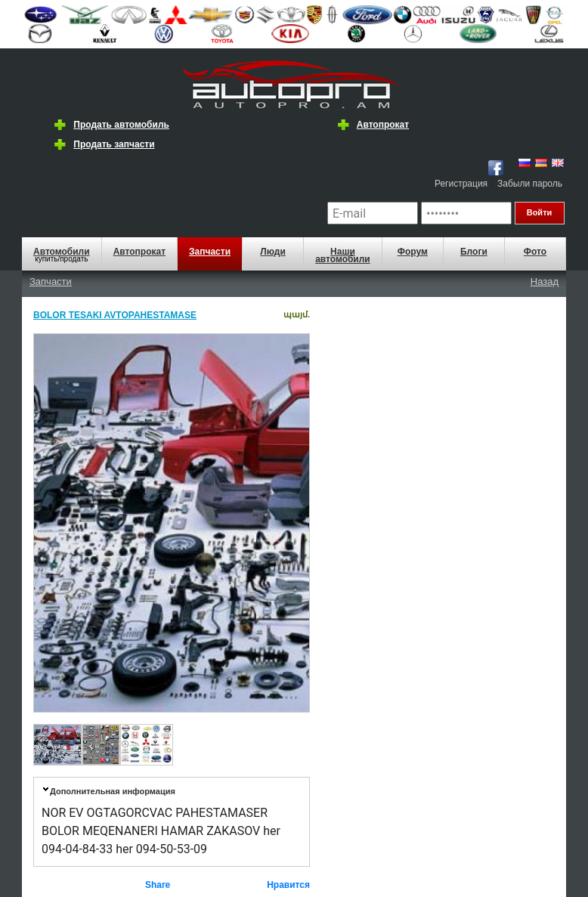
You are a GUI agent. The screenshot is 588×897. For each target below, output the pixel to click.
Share (158, 885)
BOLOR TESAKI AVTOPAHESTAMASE (115, 315)
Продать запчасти (114, 144)
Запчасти (210, 252)
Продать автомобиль (121, 125)
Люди (273, 252)
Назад (545, 281)
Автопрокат (383, 125)
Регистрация (461, 184)
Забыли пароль (530, 184)
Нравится (288, 885)
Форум (413, 252)
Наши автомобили (343, 255)
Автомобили (62, 252)
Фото (535, 252)
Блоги (474, 252)
